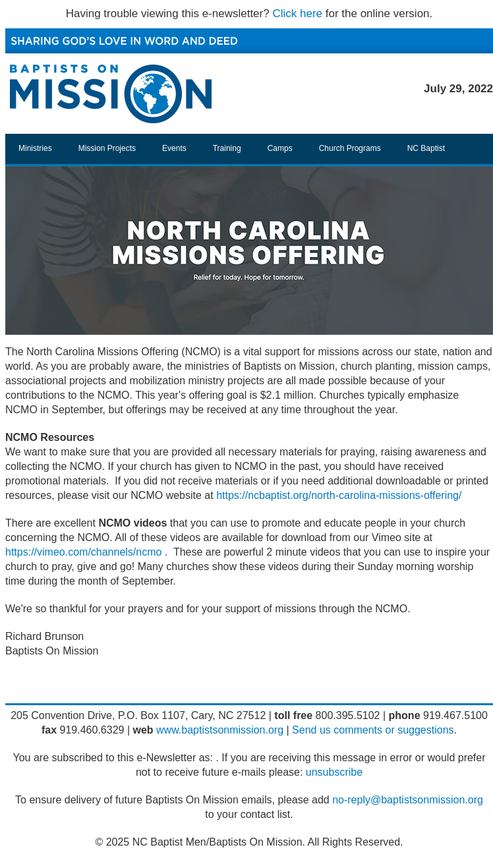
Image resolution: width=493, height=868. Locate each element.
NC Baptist (426, 148)
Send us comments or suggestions (373, 730)
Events (174, 148)
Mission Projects (107, 148)
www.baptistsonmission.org (220, 730)
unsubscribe (334, 772)
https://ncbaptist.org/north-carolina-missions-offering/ (339, 495)
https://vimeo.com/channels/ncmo (83, 552)
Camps (280, 148)
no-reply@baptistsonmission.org (408, 800)
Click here (297, 14)
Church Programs (350, 148)
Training (227, 148)
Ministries (35, 148)
